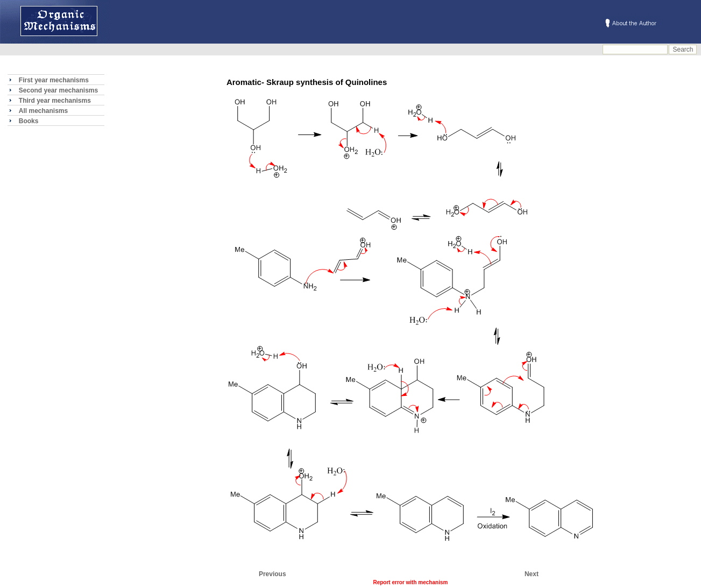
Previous (272, 574)
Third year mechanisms (55, 101)
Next (532, 574)
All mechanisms (43, 111)
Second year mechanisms (58, 90)
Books (29, 121)
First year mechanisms (54, 80)
